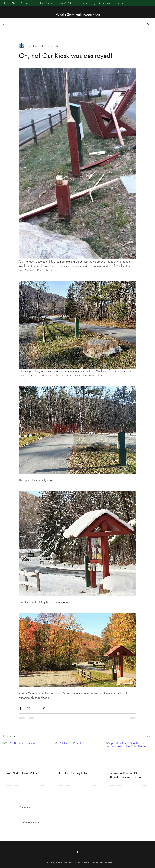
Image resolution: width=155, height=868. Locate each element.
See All (149, 736)
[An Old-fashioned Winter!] (26, 755)
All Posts (7, 24)
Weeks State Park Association (78, 15)
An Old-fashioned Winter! (23, 773)
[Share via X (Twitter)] (28, 708)
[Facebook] (77, 852)
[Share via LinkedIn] (36, 708)
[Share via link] (44, 708)
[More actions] (134, 46)
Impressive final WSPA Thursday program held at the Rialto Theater (128, 775)
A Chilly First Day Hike (73, 773)
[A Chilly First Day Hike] (78, 755)
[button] (148, 24)
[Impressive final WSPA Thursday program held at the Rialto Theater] (129, 755)
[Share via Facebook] (20, 708)
